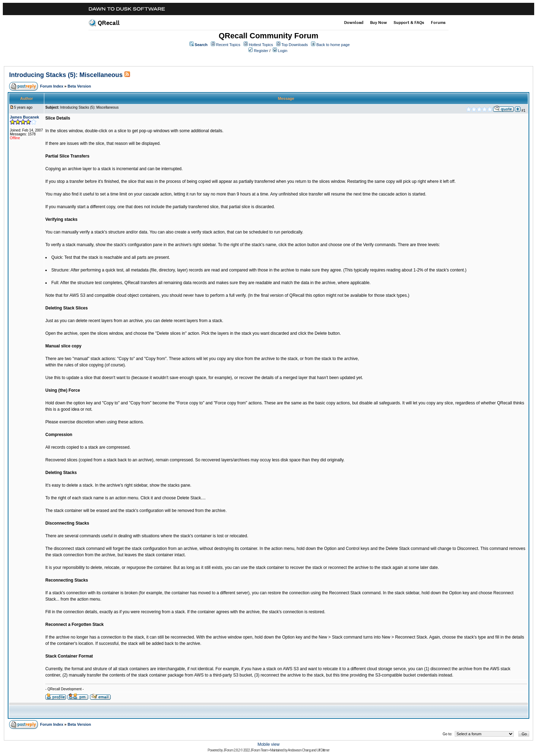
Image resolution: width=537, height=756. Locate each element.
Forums (438, 23)
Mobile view (269, 744)
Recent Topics (228, 45)
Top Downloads (295, 45)
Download (354, 23)
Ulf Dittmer (323, 750)
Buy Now (379, 23)
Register (261, 51)
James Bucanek (24, 117)
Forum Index (52, 86)
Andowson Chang (299, 750)
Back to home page (333, 45)
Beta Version (79, 86)
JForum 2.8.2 (231, 750)
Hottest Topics (261, 45)
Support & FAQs (409, 23)
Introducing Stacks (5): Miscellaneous (66, 75)
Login (283, 51)
